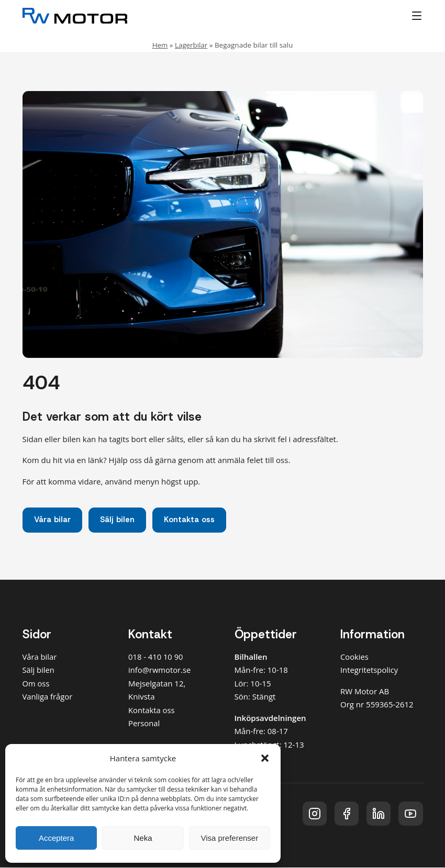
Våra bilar (53, 520)
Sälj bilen (119, 520)
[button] (265, 758)
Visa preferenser (229, 838)
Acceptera (57, 838)
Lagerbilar (191, 45)
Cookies (355, 657)
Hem (160, 45)
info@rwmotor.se (160, 670)
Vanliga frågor (48, 697)
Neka (143, 838)
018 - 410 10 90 (156, 657)
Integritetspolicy (370, 670)
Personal (144, 724)
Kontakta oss (191, 520)
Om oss (36, 684)
